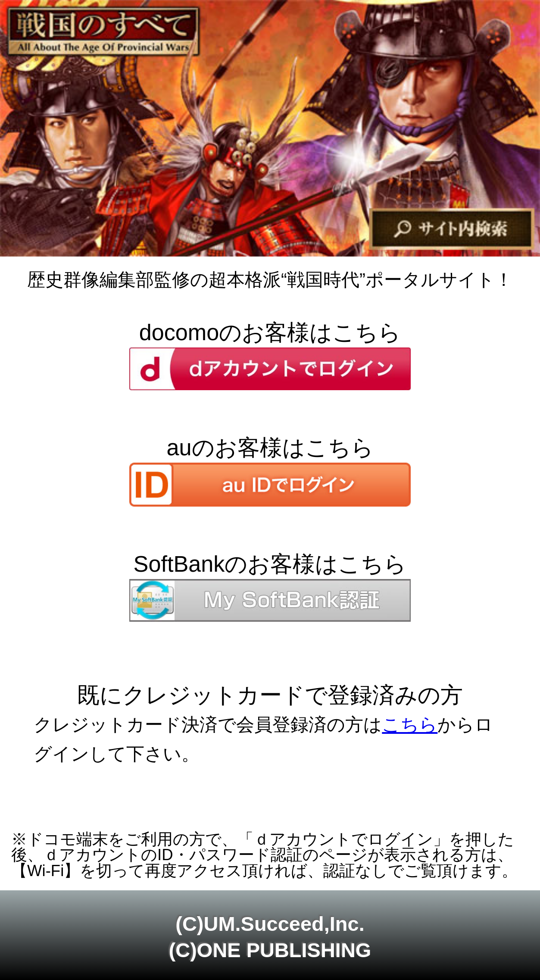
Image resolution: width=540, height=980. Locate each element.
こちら (410, 725)
